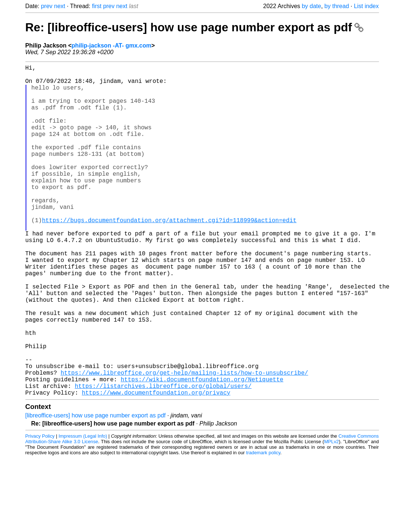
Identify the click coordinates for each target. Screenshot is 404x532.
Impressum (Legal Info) (83, 510)
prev (47, 6)
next (60, 6)
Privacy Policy (40, 510)
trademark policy (263, 526)
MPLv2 (331, 515)
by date (311, 6)
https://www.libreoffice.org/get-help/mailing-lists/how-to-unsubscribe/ (185, 442)
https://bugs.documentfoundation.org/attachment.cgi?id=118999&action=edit (169, 255)
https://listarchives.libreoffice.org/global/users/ (163, 458)
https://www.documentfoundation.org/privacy (156, 466)
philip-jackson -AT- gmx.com (111, 45)
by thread (337, 6)
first (97, 6)
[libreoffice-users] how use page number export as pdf (96, 489)
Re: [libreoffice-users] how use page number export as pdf (194, 27)
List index (366, 6)
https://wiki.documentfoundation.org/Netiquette (202, 450)
